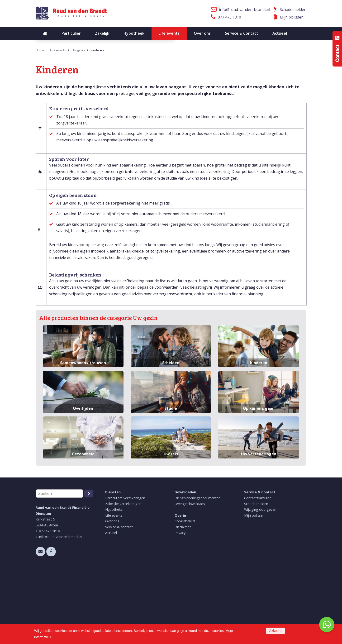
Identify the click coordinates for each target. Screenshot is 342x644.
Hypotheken (115, 582)
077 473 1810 (229, 17)
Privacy (180, 605)
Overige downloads (190, 576)
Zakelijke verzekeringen (123, 576)
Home (40, 122)
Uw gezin (78, 122)
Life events (58, 122)
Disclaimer (183, 599)
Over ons (112, 593)
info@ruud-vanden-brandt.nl (245, 10)
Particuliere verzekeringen (125, 570)
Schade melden (293, 10)
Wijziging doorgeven (260, 582)
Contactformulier (257, 570)
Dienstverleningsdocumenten (197, 570)
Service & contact (119, 599)
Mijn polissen (292, 17)
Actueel (111, 605)
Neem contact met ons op (67, 97)
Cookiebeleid (185, 593)
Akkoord (275, 631)
